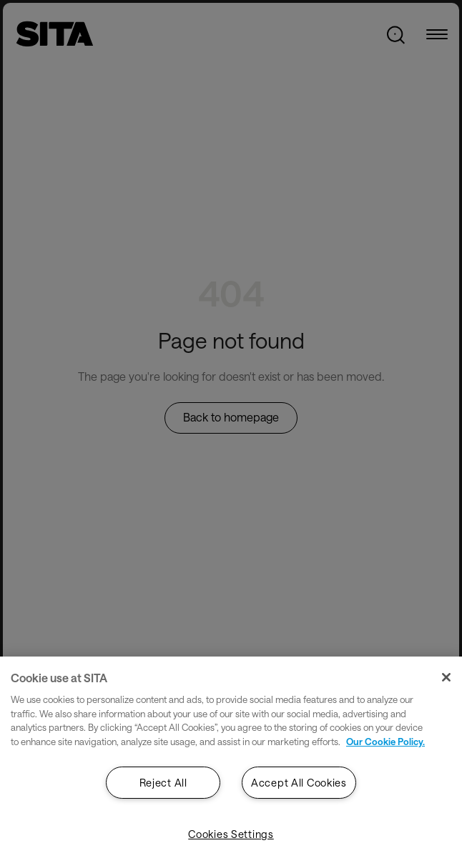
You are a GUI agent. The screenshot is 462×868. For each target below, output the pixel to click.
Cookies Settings (231, 834)
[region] (231, 762)
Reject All (163, 783)
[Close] (446, 677)
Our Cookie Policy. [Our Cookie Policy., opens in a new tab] (385, 742)
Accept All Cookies (299, 783)
